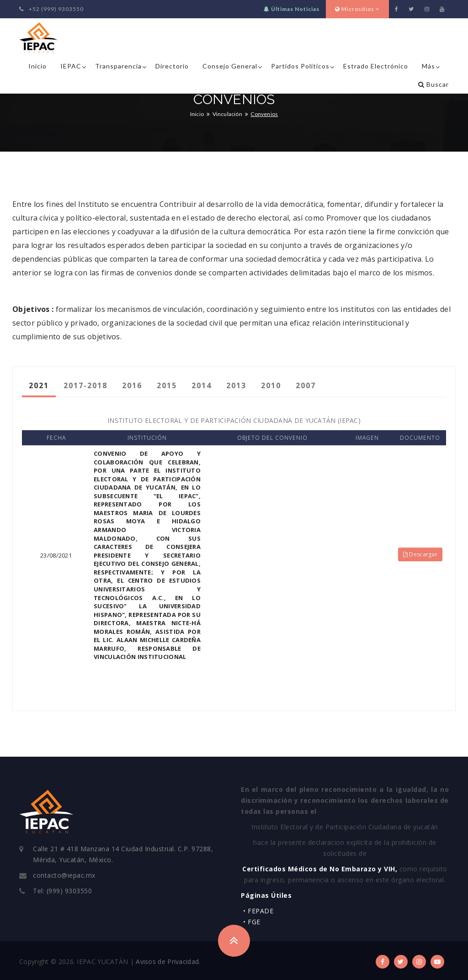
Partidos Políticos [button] (300, 66)
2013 (236, 385)
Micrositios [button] (357, 9)
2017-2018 (85, 385)
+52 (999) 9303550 (51, 9)
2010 (271, 385)
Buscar (433, 84)
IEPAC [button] (71, 66)
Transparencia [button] (118, 66)
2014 (202, 385)
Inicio (37, 66)
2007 (306, 385)
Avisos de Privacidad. (168, 962)
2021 (39, 385)
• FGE (252, 922)
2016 (132, 385)
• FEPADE (258, 911)
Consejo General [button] (230, 66)
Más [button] (428, 66)
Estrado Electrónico (376, 66)
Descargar (420, 554)
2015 (167, 385)
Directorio (172, 66)
